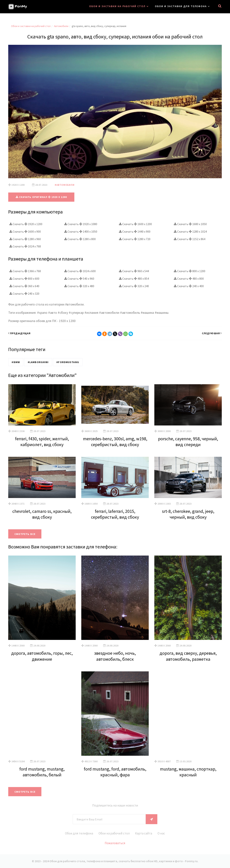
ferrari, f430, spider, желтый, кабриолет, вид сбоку (42, 441)
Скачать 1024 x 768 (25, 246)
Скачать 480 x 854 (134, 279)
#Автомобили (65, 185)
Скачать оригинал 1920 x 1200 (41, 197)
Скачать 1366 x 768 (25, 271)
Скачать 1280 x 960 (25, 239)
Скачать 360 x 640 (24, 286)
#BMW (15, 362)
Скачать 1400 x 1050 (81, 231)
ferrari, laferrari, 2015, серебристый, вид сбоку (115, 514)
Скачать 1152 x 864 (190, 239)
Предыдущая (19, 333)
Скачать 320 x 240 (134, 286)
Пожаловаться (115, 843)
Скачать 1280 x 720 (135, 239)
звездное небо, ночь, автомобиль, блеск (115, 656)
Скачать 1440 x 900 (135, 231)
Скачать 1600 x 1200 (135, 224)
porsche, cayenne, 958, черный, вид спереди (188, 441)
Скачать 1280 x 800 (80, 239)
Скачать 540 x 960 (79, 279)
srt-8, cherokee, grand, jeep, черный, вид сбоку (188, 514)
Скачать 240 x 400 (189, 286)
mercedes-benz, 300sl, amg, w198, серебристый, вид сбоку (115, 441)
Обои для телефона (75, 833)
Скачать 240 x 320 (24, 293)
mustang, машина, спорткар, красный (188, 772)
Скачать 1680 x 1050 (190, 224)
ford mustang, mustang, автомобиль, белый (42, 772)
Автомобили (61, 26)
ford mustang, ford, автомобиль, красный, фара (115, 772)
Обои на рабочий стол (113, 833)
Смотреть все (26, 534)
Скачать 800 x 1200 (190, 271)
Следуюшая (212, 333)
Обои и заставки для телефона (181, 6)
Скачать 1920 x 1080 (81, 224)
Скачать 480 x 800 (189, 279)
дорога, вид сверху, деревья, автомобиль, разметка (188, 656)
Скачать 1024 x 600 (80, 271)
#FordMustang (65, 362)
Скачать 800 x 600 (24, 279)
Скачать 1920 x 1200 (26, 224)
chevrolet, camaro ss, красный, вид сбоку (42, 514)
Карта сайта (146, 833)
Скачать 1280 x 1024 (190, 231)
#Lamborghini (37, 362)
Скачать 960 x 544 (134, 271)
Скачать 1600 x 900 (25, 231)
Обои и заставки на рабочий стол (117, 6)
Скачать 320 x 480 (79, 286)
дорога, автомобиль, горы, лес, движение (42, 656)
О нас (166, 833)
